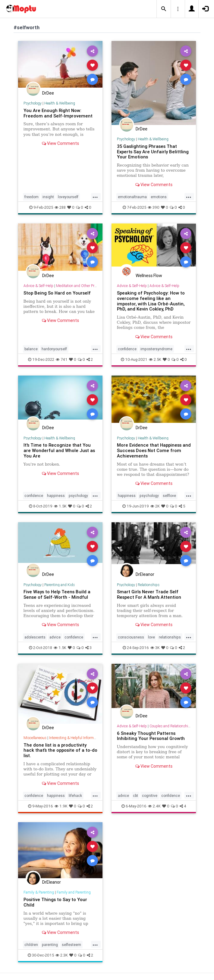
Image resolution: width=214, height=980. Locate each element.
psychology (78, 496)
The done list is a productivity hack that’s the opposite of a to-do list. (60, 750)
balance (31, 349)
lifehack (75, 796)
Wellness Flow (149, 276)
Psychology (33, 103)
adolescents (35, 637)
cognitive (150, 796)
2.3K (62, 955)
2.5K (155, 359)
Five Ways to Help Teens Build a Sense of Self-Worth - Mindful (57, 594)
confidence (127, 349)
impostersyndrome (156, 349)
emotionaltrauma (132, 197)
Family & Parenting (39, 892)
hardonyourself (54, 349)
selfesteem (71, 945)
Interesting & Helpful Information (75, 738)
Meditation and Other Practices (81, 286)
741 (62, 359)
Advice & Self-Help (38, 286)
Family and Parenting (74, 892)
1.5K (60, 506)
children (31, 945)
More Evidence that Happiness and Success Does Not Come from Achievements (154, 450)
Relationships (149, 585)
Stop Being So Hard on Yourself (57, 293)
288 (60, 207)
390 (154, 207)
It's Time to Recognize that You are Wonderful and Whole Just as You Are (59, 450)
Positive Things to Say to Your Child (55, 902)
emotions (159, 197)
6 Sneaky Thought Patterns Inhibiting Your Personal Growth (151, 736)
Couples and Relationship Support (177, 726)
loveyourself (68, 197)
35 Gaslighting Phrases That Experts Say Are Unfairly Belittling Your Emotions (153, 152)
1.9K (61, 806)
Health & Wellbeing (60, 103)
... (95, 196)
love (151, 637)
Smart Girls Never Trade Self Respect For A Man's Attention (149, 594)
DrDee (48, 93)
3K (155, 648)
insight (48, 197)
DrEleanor (145, 574)
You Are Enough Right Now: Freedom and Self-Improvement (58, 113)
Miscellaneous (35, 738)
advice (55, 637)
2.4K (154, 806)
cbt (135, 796)
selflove (169, 496)
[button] (164, 9)
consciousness (131, 637)
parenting (50, 945)
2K (155, 506)
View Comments (60, 143)
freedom (31, 197)
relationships (170, 637)
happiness (56, 496)
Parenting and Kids (60, 585)
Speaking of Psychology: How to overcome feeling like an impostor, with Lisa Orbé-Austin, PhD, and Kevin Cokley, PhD (151, 301)
